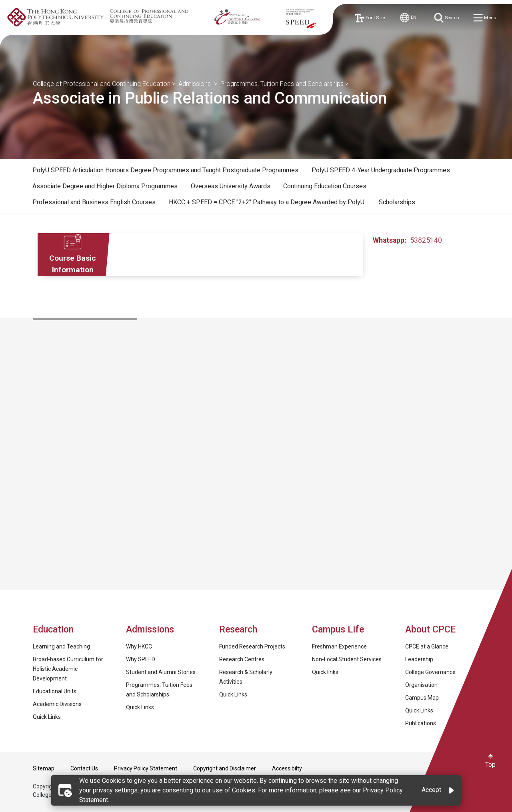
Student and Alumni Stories (161, 672)
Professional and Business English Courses (94, 202)
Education (53, 629)
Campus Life (338, 629)
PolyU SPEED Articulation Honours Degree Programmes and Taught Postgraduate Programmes (165, 170)
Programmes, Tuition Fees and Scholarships (282, 84)
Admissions (195, 84)
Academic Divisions (57, 704)
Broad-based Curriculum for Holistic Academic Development (68, 669)
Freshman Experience (339, 646)
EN (409, 18)
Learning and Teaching (61, 646)
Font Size (371, 18)
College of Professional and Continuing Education (102, 84)
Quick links (325, 672)
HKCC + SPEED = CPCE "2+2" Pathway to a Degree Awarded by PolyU (267, 202)
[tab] (165, 170)
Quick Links (47, 717)
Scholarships (397, 202)
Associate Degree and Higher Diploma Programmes (105, 186)
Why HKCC (139, 646)
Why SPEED (141, 659)
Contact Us (84, 768)
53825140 (426, 240)
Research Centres (242, 659)
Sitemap (44, 768)
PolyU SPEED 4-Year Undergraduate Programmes (381, 170)
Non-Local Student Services (347, 659)
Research (238, 629)
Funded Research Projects (252, 646)
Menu (486, 18)
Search (447, 18)
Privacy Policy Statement (146, 768)
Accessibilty (287, 768)
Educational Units (55, 691)
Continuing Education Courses (325, 186)
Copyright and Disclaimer (225, 768)
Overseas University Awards (231, 186)
